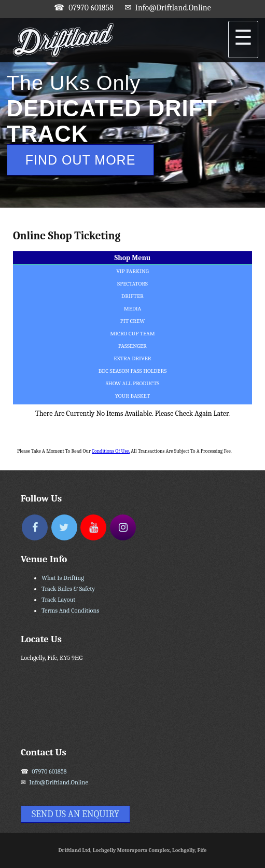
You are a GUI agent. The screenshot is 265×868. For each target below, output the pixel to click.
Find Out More (81, 160)
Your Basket (132, 396)
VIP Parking (132, 271)
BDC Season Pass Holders (133, 371)
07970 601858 (91, 8)
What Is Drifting (63, 578)
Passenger (132, 346)
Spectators (132, 284)
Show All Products (133, 383)
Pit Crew (132, 321)
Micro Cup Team (132, 334)
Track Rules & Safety (68, 589)
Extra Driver (132, 358)
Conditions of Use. (111, 451)
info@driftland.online (173, 8)
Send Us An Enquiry (75, 814)
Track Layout (58, 600)
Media (133, 309)
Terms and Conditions (70, 611)
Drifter (132, 296)
